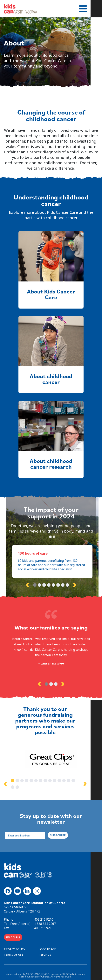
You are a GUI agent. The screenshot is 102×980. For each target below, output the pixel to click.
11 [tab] (63, 781)
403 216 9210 (44, 914)
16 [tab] (86, 781)
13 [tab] (72, 781)
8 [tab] (67, 585)
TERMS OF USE (14, 949)
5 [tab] (53, 585)
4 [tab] (49, 585)
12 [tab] (67, 781)
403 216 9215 (44, 922)
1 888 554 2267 (45, 918)
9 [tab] (53, 781)
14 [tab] (77, 781)
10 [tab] (58, 781)
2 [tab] (39, 585)
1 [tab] (35, 585)
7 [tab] (63, 585)
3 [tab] (44, 585)
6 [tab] (58, 585)
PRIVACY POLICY (15, 943)
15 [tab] (81, 781)
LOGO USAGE (47, 943)
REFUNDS (45, 949)
